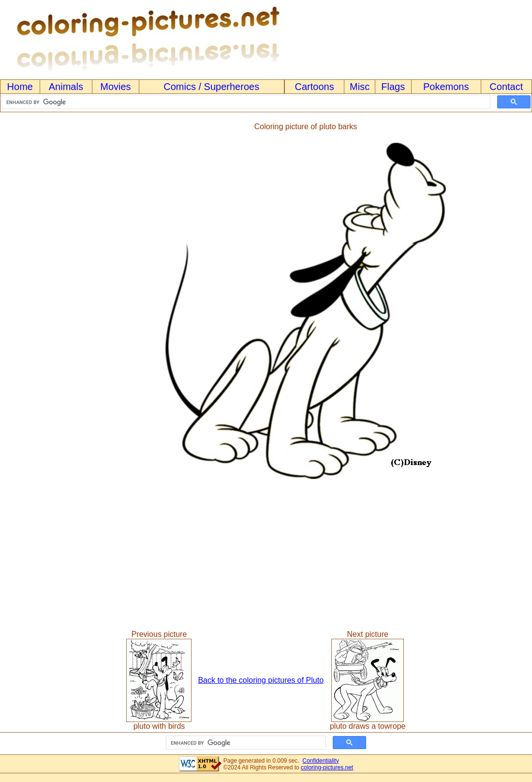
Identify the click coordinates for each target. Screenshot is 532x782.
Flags (393, 87)
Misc (360, 87)
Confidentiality (320, 761)
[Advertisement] (40, 303)
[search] (245, 102)
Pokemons (446, 87)
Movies (115, 87)
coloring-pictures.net (327, 767)
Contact (506, 87)
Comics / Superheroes (211, 87)
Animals (66, 87)
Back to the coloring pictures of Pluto (261, 680)
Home (20, 87)
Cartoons (315, 87)
